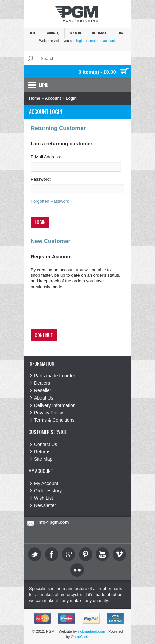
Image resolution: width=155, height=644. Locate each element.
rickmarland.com (92, 631)
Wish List (43, 498)
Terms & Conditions (54, 420)
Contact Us (45, 444)
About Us (44, 398)
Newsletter (45, 505)
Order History (48, 491)
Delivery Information (55, 405)
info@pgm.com (53, 522)
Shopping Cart (99, 33)
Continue (44, 335)
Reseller (42, 390)
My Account (76, 33)
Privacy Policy (48, 413)
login (80, 41)
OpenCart (79, 637)
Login (71, 98)
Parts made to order (55, 376)
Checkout (122, 33)
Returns (42, 452)
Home (33, 33)
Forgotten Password (50, 201)
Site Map (43, 459)
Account (53, 98)
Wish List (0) (53, 33)
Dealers (42, 383)
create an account (102, 41)
